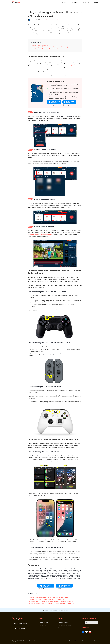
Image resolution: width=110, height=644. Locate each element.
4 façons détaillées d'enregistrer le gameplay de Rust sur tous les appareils (51, 601)
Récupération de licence (65, 625)
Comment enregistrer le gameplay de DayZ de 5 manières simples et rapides (51, 604)
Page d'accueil (45, 610)
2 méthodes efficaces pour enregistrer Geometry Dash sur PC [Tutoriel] (50, 597)
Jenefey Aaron (47, 20)
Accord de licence (93, 641)
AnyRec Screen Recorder (56, 81)
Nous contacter (43, 625)
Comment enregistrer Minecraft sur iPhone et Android (44, 49)
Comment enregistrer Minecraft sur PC (40, 45)
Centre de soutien (63, 622)
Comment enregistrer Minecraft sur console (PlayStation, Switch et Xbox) (49, 47)
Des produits (75, 2)
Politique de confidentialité (81, 641)
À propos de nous (43, 622)
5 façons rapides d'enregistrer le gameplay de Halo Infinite (46, 599)
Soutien (96, 2)
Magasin (64, 2)
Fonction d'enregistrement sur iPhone (42, 456)
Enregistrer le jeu (56, 20)
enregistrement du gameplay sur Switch (51, 354)
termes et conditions (67, 641)
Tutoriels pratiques (63, 628)
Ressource (86, 2)
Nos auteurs (42, 628)
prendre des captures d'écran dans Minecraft (40, 235)
